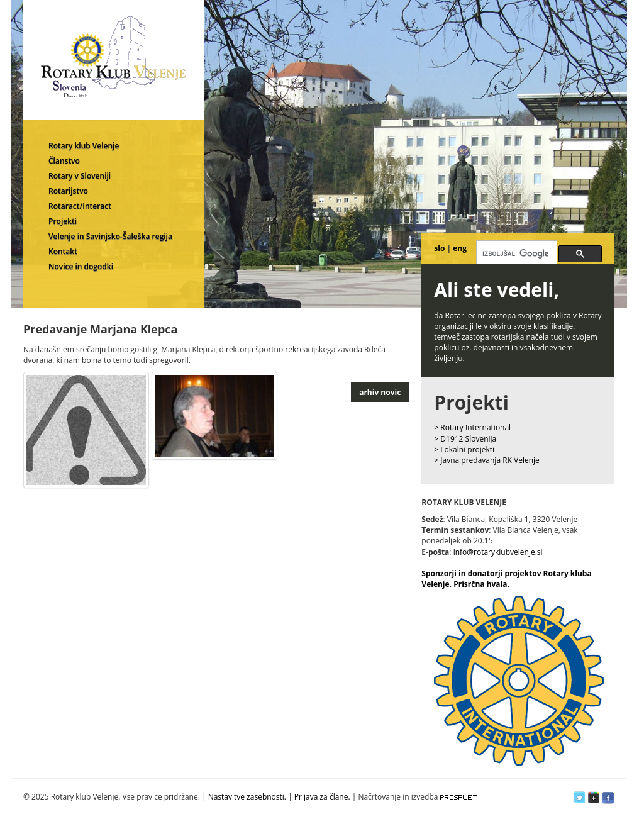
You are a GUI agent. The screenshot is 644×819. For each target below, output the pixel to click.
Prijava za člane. (322, 797)
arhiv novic (380, 392)
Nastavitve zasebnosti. (247, 797)
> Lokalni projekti (464, 449)
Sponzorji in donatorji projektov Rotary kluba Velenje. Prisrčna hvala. (506, 579)
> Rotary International (472, 427)
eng (460, 248)
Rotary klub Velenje (84, 146)
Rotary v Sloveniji (80, 176)
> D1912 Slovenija (465, 439)
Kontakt (63, 251)
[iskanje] (515, 253)
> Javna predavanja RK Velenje (487, 460)
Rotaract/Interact (80, 206)
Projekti (63, 221)
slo (439, 248)
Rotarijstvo (68, 191)
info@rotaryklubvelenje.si (498, 552)
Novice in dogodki (81, 266)
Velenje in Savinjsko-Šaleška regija (110, 236)
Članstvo (64, 161)
